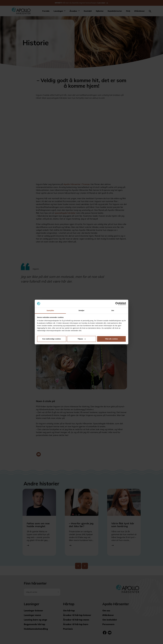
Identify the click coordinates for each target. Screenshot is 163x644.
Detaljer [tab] (81, 310)
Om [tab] (113, 310)
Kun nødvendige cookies (52, 339)
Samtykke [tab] (50, 310)
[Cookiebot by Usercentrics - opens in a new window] (117, 304)
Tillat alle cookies (111, 339)
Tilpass (82, 339)
